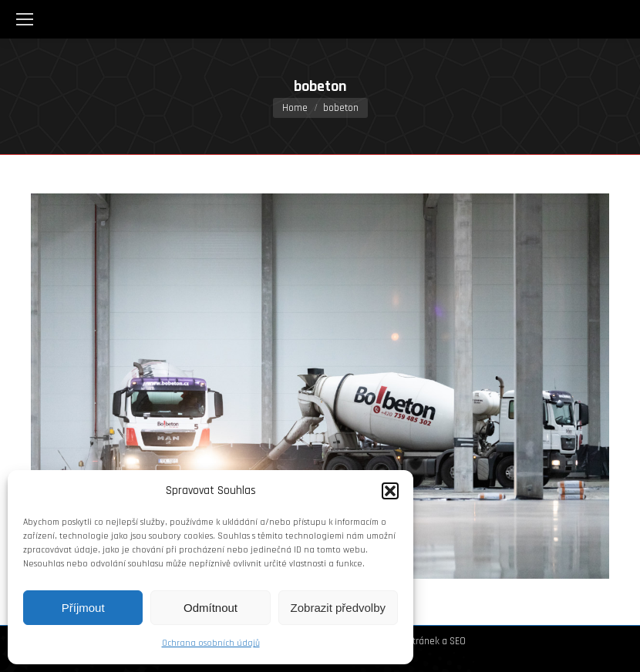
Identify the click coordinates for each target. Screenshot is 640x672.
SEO (458, 641)
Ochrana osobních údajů (211, 643)
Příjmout (83, 608)
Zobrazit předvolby (338, 608)
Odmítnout (211, 608)
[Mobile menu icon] (25, 19)
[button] (390, 491)
